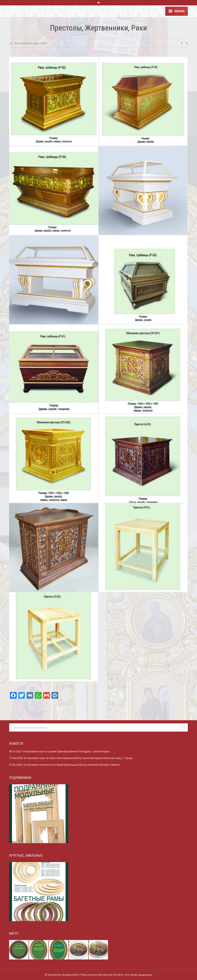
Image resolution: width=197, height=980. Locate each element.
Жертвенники (24, 43)
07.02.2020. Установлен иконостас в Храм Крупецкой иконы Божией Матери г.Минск (64, 765)
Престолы (41, 43)
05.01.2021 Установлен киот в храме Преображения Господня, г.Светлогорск (59, 751)
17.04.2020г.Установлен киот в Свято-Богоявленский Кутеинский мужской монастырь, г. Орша (71, 758)
